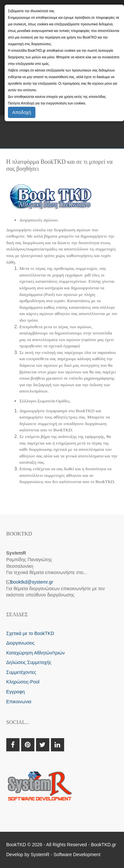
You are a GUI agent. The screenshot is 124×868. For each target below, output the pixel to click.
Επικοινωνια (19, 702)
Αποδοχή (22, 112)
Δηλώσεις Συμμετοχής (29, 662)
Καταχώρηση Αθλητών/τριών (36, 653)
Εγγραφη (16, 692)
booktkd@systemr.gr (32, 582)
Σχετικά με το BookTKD (30, 633)
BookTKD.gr (103, 845)
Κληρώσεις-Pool (23, 682)
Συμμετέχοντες (21, 672)
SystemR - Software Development (66, 854)
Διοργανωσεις (21, 643)
